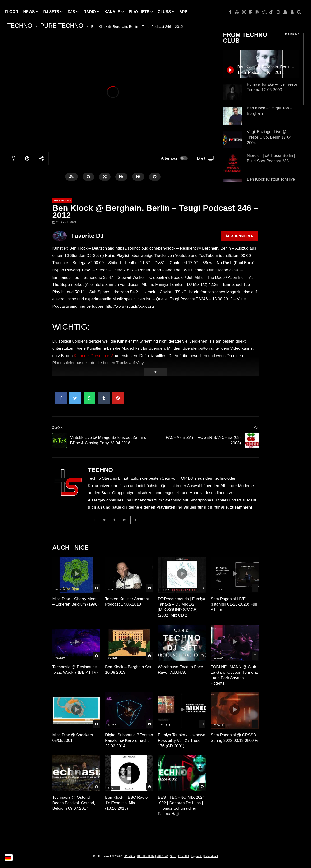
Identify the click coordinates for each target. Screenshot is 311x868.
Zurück (58, 427)
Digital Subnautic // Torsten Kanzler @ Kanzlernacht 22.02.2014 (129, 740)
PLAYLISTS (139, 12)
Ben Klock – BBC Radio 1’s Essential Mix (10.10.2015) (126, 803)
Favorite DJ (88, 236)
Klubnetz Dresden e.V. (94, 356)
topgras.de (197, 856)
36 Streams (292, 34)
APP (183, 12)
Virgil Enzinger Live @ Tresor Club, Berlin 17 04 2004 (269, 137)
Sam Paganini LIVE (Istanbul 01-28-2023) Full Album (234, 604)
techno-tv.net (211, 856)
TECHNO (20, 26)
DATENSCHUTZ (146, 856)
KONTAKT (184, 856)
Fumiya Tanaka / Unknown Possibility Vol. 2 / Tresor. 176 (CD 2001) (182, 740)
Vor (256, 427)
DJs (71, 12)
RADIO (90, 12)
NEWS (29, 12)
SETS (173, 856)
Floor (12, 12)
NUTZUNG (162, 856)
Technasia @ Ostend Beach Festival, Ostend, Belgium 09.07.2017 (74, 803)
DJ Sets (51, 12)
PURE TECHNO (62, 26)
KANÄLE (112, 12)
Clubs (164, 12)
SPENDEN (129, 856)
